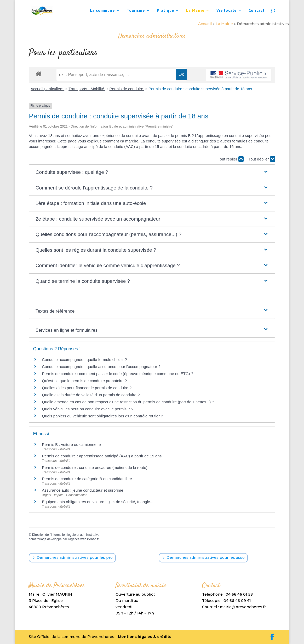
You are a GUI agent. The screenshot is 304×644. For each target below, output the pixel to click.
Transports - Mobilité (87, 89)
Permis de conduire (127, 89)
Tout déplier (262, 159)
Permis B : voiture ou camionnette (71, 444)
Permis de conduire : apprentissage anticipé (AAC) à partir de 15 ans (102, 456)
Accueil (205, 24)
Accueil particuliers (47, 89)
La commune (102, 11)
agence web (78, 539)
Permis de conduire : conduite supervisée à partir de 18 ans (200, 89)
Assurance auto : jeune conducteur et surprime (82, 490)
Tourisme (136, 11)
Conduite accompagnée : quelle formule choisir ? (84, 360)
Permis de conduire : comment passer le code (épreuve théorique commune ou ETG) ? (117, 374)
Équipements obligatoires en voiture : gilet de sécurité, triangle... (97, 502)
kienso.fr (93, 539)
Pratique (165, 11)
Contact (257, 11)
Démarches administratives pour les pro (75, 557)
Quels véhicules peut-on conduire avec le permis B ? (88, 409)
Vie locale (226, 11)
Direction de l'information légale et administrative (66, 535)
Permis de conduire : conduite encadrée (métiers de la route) (95, 467)
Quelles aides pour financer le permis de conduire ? (87, 388)
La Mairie (195, 11)
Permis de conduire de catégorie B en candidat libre (87, 479)
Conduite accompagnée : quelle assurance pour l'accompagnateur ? (101, 367)
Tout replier (231, 159)
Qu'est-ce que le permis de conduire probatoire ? (84, 381)
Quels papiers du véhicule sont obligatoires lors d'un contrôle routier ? (102, 416)
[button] (152, 172)
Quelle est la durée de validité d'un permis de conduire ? (91, 395)
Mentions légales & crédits (145, 637)
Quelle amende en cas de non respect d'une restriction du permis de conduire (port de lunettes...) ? (128, 402)
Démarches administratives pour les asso (206, 557)
